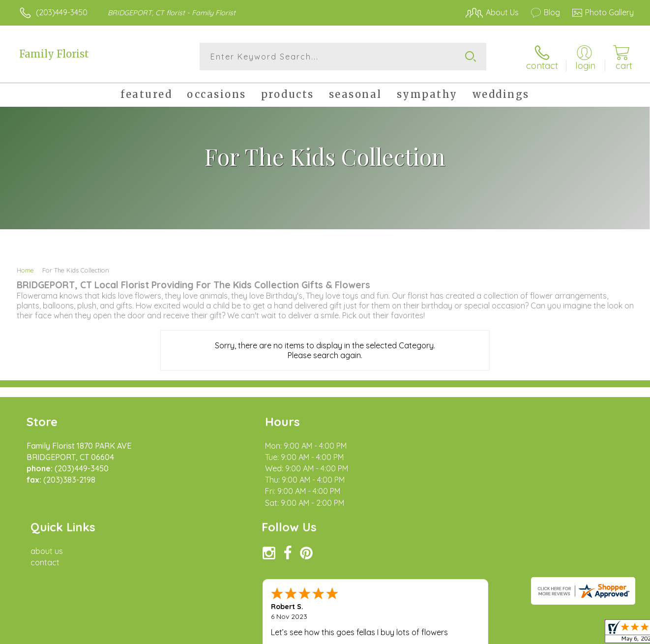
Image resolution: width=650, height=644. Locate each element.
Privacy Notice (476, 634)
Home (25, 270)
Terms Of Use (418, 634)
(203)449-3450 (62, 12)
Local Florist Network (547, 634)
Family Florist (54, 54)
